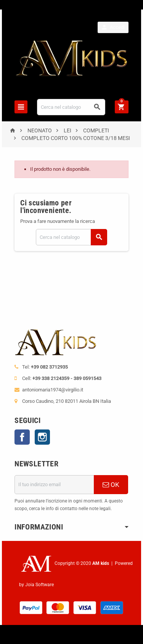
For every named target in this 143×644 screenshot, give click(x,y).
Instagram (42, 437)
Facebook (22, 437)
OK (111, 485)
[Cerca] (71, 107)
